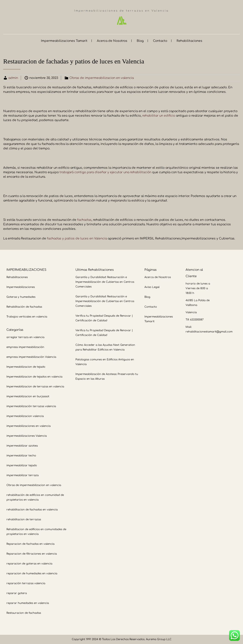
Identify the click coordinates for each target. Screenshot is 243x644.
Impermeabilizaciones (21, 287)
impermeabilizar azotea (22, 446)
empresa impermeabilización (25, 347)
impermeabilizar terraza (22, 475)
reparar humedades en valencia (28, 603)
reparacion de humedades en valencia (32, 573)
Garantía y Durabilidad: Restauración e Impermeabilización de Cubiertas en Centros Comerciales (105, 282)
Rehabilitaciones (189, 41)
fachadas (84, 220)
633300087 (197, 320)
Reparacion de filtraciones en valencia (32, 554)
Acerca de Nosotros (112, 41)
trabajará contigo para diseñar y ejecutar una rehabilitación (105, 172)
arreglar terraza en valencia (25, 337)
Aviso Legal (152, 287)
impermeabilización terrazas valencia (31, 406)
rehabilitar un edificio (159, 116)
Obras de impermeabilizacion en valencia (102, 78)
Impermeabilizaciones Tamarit (64, 41)
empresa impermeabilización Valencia (31, 357)
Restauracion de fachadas (24, 613)
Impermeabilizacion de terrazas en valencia (35, 387)
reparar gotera (17, 593)
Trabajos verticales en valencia (27, 317)
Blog (140, 41)
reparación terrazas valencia (26, 583)
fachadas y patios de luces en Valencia (77, 238)
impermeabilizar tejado (22, 465)
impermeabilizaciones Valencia (27, 436)
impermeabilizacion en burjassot (28, 396)
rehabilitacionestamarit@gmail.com (209, 332)
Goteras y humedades (21, 297)
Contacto (160, 41)
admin (13, 78)
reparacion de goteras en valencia (29, 564)
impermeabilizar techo (21, 456)
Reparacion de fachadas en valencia (30, 544)
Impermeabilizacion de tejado (26, 367)
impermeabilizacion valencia (25, 416)
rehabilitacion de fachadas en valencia (32, 510)
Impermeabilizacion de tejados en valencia (34, 377)
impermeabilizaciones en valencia (28, 426)
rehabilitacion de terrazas (24, 519)
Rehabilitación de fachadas (24, 307)
